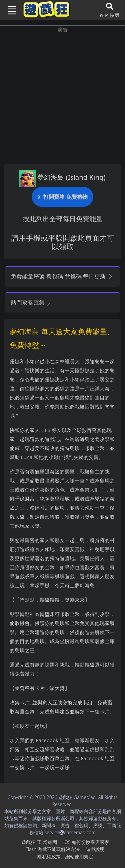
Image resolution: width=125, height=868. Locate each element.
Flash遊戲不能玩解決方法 (53, 849)
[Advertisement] (62, 96)
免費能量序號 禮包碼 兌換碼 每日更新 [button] (62, 276)
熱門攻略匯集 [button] (31, 302)
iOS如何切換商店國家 (86, 842)
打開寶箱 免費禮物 (62, 197)
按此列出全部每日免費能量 (63, 219)
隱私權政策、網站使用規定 (65, 856)
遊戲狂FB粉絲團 (39, 842)
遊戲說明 (95, 849)
